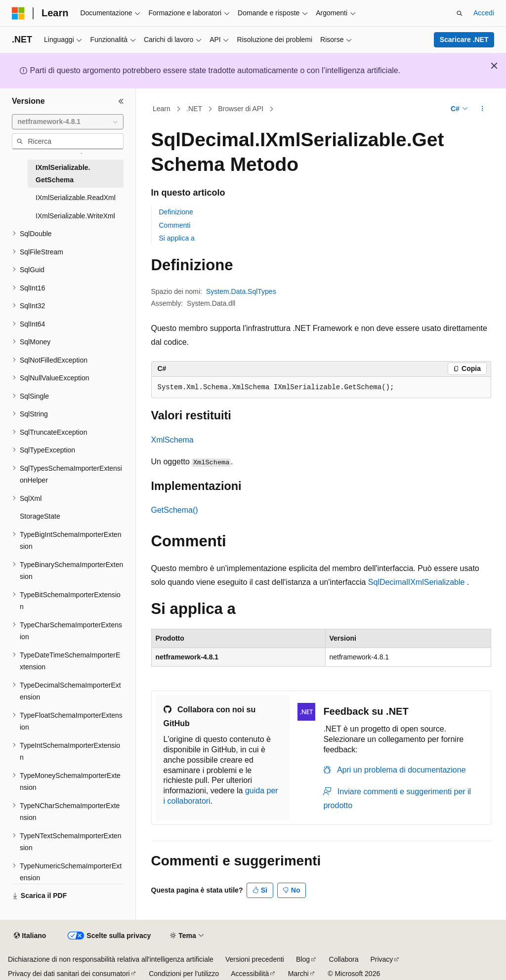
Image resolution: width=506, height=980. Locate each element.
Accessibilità (250, 974)
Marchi (298, 974)
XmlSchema (172, 440)
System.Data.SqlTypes (241, 291)
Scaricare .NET (464, 40)
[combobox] (68, 122)
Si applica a (177, 238)
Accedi (484, 13)
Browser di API (241, 109)
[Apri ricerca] (460, 13)
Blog (303, 959)
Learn (162, 109)
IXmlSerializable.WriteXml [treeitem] (75, 216)
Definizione (176, 212)
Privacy (381, 959)
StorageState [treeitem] (40, 516)
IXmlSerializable (437, 582)
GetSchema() (175, 510)
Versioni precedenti (255, 959)
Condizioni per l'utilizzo (184, 974)
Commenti (175, 225)
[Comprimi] (121, 101)
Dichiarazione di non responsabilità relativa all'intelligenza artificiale (111, 959)
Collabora (344, 959)
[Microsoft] (18, 13)
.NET (194, 109)
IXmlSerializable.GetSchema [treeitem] (63, 174)
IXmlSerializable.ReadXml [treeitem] (76, 198)
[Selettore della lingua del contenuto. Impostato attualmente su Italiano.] (30, 936)
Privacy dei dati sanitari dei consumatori (69, 974)
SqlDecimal (388, 582)
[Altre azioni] (482, 109)
